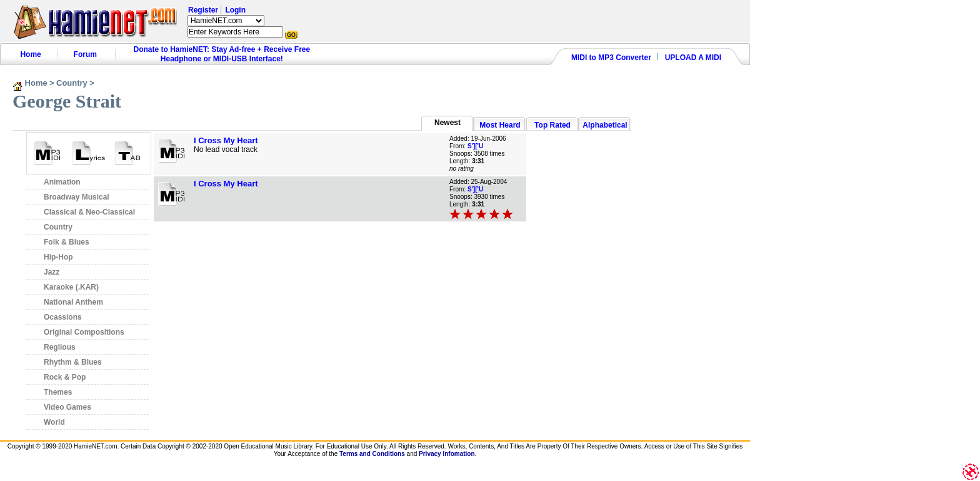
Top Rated (552, 125)
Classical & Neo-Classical (89, 212)
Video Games (67, 407)
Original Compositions (84, 332)
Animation (62, 182)
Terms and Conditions (372, 454)
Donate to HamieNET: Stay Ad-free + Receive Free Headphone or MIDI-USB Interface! (222, 54)
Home (30, 54)
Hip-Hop (58, 257)
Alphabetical (605, 125)
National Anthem (73, 302)
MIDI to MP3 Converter (611, 58)
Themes (58, 392)
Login (235, 10)
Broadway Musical (77, 197)
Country (72, 83)
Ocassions (63, 317)
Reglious (60, 347)
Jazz (52, 272)
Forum (85, 54)
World (54, 422)
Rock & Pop (65, 377)
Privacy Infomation (447, 454)
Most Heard (500, 125)
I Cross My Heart (226, 140)
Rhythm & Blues (73, 362)
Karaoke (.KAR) (71, 287)
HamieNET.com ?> (226, 21)
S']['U (475, 146)
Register (203, 10)
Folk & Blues (67, 242)
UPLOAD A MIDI (693, 58)
